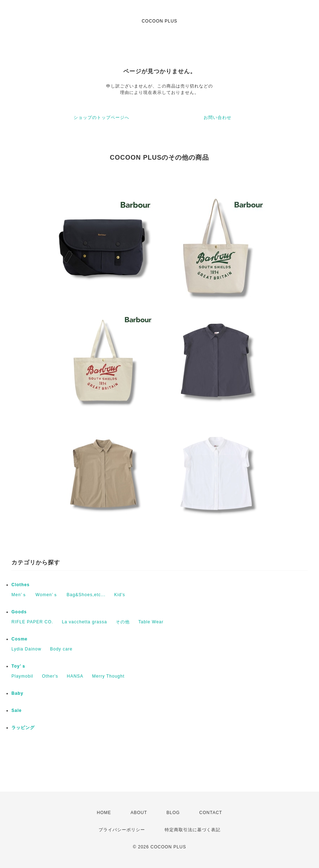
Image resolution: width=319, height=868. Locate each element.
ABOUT (139, 813)
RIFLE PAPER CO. (32, 622)
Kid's (120, 595)
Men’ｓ (19, 595)
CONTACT (211, 813)
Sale (17, 710)
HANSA (75, 676)
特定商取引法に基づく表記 (193, 830)
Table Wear (151, 622)
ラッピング (23, 728)
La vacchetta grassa (84, 622)
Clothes (21, 585)
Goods (19, 612)
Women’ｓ (47, 595)
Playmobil (22, 676)
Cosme (19, 639)
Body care (61, 649)
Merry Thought (108, 676)
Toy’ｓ (19, 666)
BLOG (173, 813)
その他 (123, 622)
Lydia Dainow (26, 649)
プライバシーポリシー (122, 830)
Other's (50, 676)
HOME (104, 813)
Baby (17, 693)
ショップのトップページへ (101, 118)
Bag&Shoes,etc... (86, 595)
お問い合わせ (218, 118)
